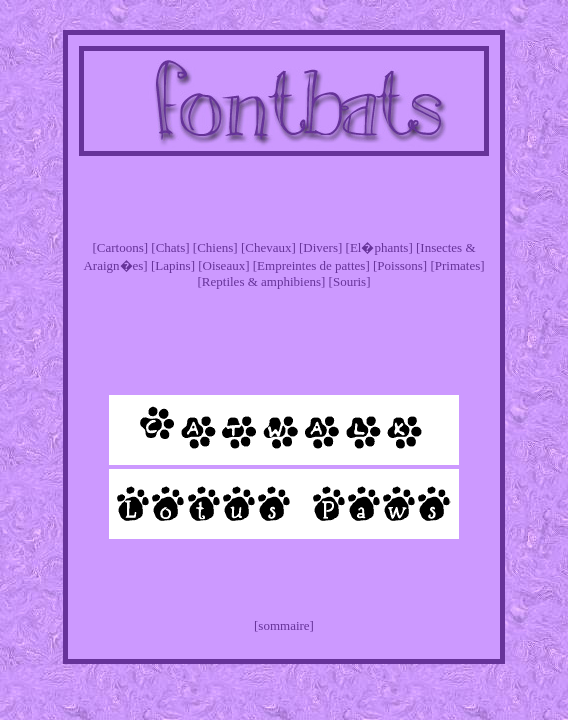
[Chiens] (215, 247)
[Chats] (170, 247)
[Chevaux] (268, 247)
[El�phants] (379, 247)
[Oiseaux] (223, 265)
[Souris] (350, 281)
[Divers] (320, 247)
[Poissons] (400, 265)
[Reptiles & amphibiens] (262, 281)
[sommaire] (284, 625)
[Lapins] (173, 265)
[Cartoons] (120, 247)
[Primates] (457, 265)
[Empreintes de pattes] (311, 265)
